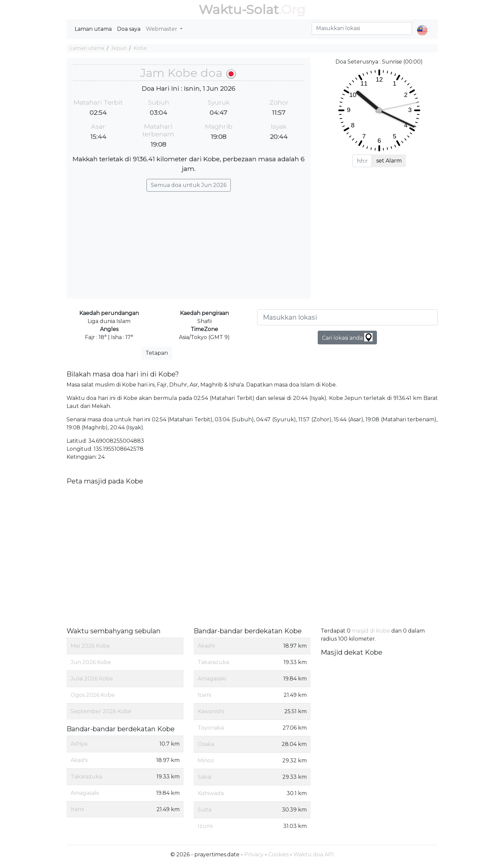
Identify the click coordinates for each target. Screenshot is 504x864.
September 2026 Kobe (101, 711)
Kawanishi (211, 711)
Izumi (205, 826)
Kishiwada (211, 793)
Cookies (278, 854)
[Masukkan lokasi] (347, 317)
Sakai (205, 777)
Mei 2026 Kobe (90, 646)
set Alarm (389, 161)
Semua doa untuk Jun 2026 (189, 185)
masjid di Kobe (371, 631)
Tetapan (157, 353)
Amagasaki (85, 793)
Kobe (140, 48)
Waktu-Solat (239, 10)
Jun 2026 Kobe (91, 662)
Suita (205, 810)
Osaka (206, 744)
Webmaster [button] (162, 29)
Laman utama (93, 29)
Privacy (254, 854)
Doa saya (129, 29)
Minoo (206, 761)
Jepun (119, 48)
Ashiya (79, 744)
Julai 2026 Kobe (92, 679)
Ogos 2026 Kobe (93, 695)
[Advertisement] (189, 242)
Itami (77, 809)
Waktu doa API (314, 854)
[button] (422, 25)
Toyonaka (211, 728)
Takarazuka (86, 777)
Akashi (79, 760)
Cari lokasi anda (347, 337)
